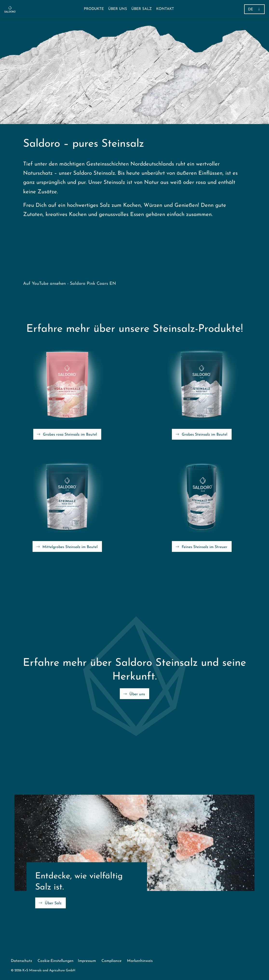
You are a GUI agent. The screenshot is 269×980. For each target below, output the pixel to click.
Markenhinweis (140, 961)
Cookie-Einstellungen (56, 961)
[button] (94, 9)
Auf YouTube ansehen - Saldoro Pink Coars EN (70, 284)
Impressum (87, 961)
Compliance (111, 961)
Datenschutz (21, 961)
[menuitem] (118, 9)
